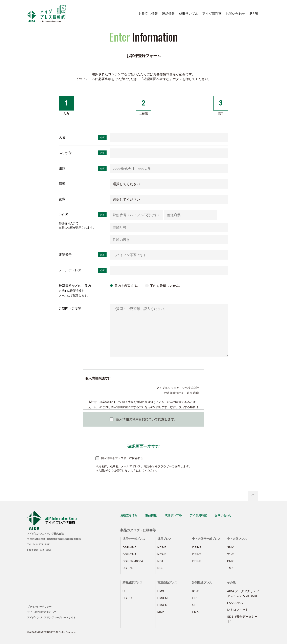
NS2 (160, 568)
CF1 (195, 598)
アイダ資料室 (212, 14)
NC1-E (162, 547)
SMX (230, 547)
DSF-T (197, 554)
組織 (62, 168)
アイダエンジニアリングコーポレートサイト (51, 618)
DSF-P (197, 561)
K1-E (195, 591)
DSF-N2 (128, 568)
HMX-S (162, 605)
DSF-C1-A (129, 554)
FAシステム (235, 603)
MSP (161, 612)
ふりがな (65, 153)
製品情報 (168, 14)
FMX (195, 612)
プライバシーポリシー (39, 607)
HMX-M (163, 598)
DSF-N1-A (129, 547)
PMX (230, 561)
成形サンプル (189, 14)
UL (124, 591)
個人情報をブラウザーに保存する (122, 458)
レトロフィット (238, 610)
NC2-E (162, 554)
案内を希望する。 (127, 286)
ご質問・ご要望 (70, 308)
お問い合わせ (235, 14)
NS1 (160, 561)
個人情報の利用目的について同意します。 (147, 419)
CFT (195, 605)
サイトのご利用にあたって (42, 612)
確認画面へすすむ (143, 446)
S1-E (230, 554)
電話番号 (65, 255)
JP (250, 14)
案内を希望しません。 (166, 286)
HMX (161, 591)
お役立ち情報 (148, 14)
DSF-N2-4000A (133, 561)
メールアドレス (70, 270)
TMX (230, 568)
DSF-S (197, 547)
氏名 (62, 137)
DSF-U (127, 598)
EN (256, 14)
